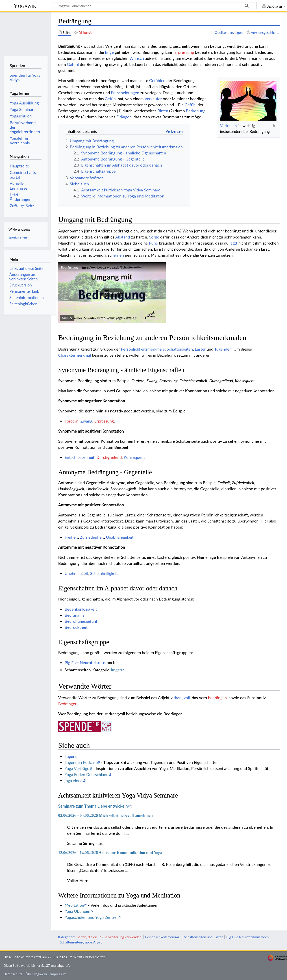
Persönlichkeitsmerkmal (163, 937)
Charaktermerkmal (74, 355)
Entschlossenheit (79, 457)
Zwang (86, 421)
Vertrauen (228, 126)
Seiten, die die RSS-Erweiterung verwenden (109, 937)
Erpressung (184, 52)
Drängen (124, 117)
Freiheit (71, 537)
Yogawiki (26, 6)
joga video (74, 781)
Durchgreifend (109, 457)
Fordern (72, 421)
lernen (118, 255)
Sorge (154, 237)
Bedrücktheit (76, 627)
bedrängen (217, 698)
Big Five (72, 663)
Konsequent (134, 457)
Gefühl (73, 64)
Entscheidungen (125, 93)
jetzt (234, 243)
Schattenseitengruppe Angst (81, 942)
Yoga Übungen (77, 911)
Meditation (74, 905)
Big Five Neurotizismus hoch (247, 937)
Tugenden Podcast (81, 762)
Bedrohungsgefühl (81, 621)
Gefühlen (157, 80)
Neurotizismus (93, 663)
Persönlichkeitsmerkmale (143, 349)
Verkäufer (153, 99)
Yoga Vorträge (77, 768)
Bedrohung (196, 111)
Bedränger (67, 704)
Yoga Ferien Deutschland (87, 774)
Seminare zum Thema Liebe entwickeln (93, 806)
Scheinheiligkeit (104, 573)
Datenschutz (13, 974)
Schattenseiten (180, 349)
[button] (112, 293)
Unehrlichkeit (76, 573)
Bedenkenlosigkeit (81, 609)
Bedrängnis (74, 615)
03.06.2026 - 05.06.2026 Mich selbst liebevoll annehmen (105, 815)
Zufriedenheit (92, 537)
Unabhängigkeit (120, 537)
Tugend (71, 756)
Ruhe (153, 243)
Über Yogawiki (36, 974)
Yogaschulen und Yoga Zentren (92, 917)
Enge (109, 52)
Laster (200, 349)
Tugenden (223, 349)
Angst (116, 670)
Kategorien (66, 937)
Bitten (163, 111)
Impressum (58, 974)
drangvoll (182, 698)
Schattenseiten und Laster (203, 937)
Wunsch (137, 58)
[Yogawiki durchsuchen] (154, 6)
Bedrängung (69, 267)
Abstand (123, 237)
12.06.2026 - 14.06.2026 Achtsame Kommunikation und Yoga (110, 853)
